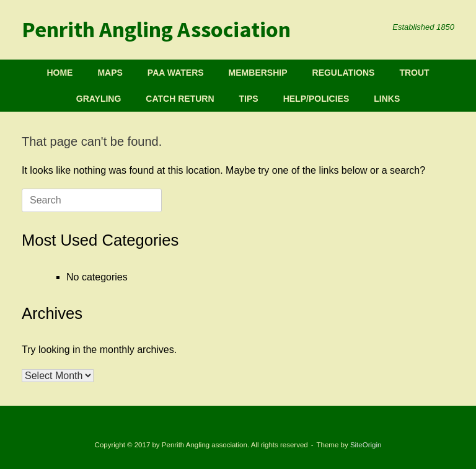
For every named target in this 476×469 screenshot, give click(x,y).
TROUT (414, 73)
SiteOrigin (366, 445)
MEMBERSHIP (258, 73)
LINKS (387, 99)
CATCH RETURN (180, 99)
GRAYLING (99, 99)
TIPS (249, 99)
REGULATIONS (344, 73)
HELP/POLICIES (316, 99)
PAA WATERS (176, 73)
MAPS (110, 73)
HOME (59, 73)
